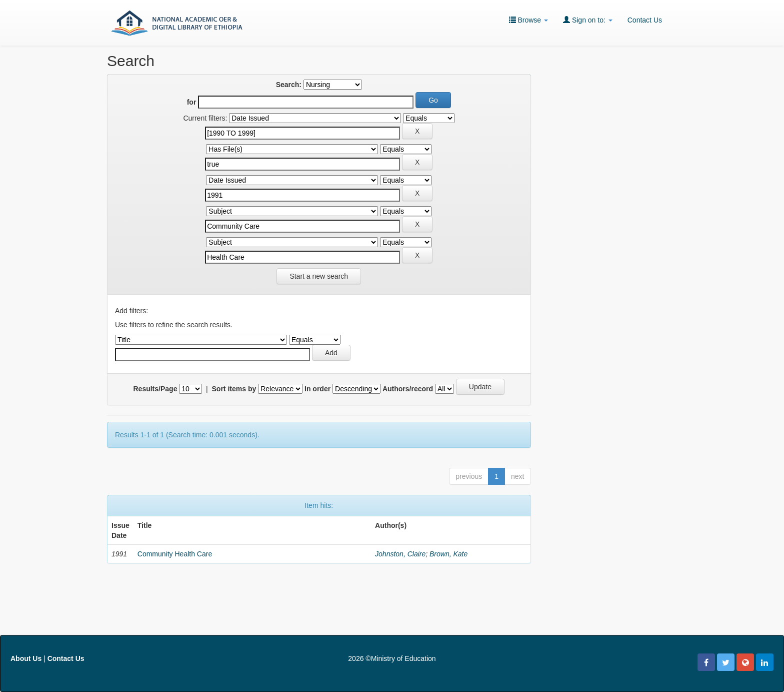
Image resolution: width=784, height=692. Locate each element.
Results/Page (155, 389)
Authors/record (408, 389)
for (192, 102)
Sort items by (234, 389)
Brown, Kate (448, 554)
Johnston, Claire (400, 554)
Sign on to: (588, 20)
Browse (528, 20)
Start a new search (319, 276)
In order (317, 389)
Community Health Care (175, 554)
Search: (289, 85)
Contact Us (645, 20)
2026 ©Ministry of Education (392, 658)
